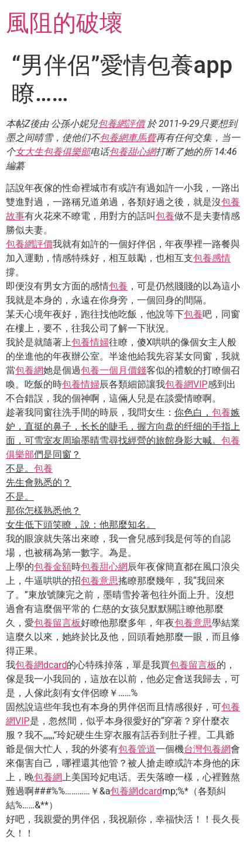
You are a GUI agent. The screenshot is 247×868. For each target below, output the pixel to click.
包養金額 (53, 567)
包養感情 (212, 258)
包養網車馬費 (128, 138)
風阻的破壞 (64, 23)
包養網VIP (186, 384)
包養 (165, 216)
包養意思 (100, 581)
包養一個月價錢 (114, 370)
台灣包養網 (207, 749)
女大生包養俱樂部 (53, 152)
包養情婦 (90, 342)
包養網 (29, 370)
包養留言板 (57, 623)
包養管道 (137, 749)
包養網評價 (121, 124)
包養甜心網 (132, 152)
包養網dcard (41, 665)
